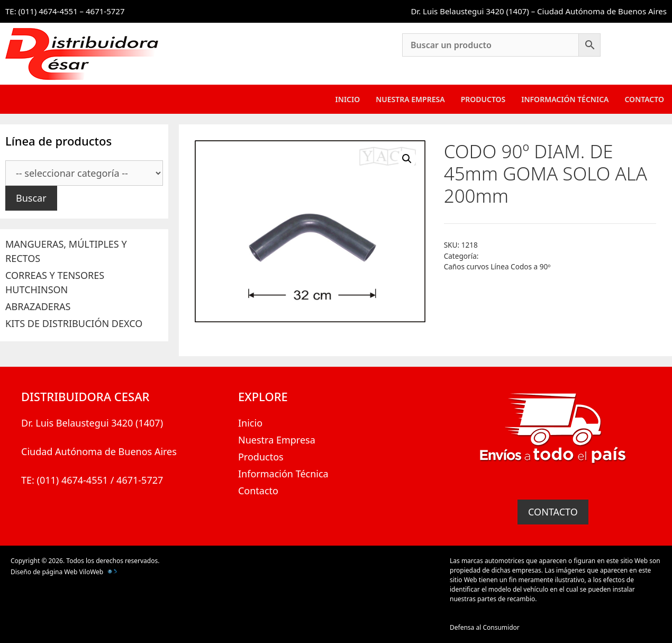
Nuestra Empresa (410, 99)
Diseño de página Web (44, 572)
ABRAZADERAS (38, 306)
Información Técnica (565, 99)
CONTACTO (553, 512)
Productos (483, 99)
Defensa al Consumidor (485, 627)
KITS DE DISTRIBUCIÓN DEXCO (74, 323)
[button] (407, 159)
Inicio (348, 99)
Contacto (644, 99)
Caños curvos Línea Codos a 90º (497, 266)
